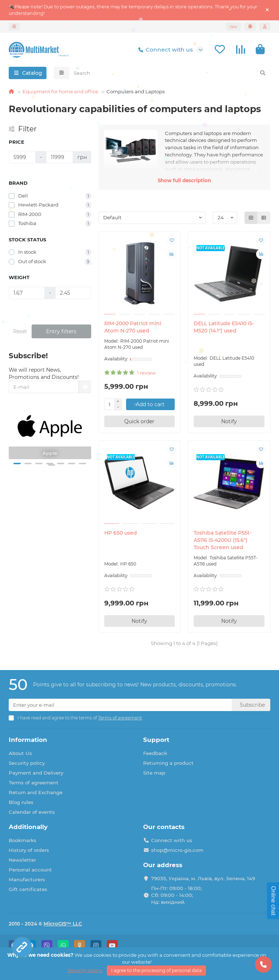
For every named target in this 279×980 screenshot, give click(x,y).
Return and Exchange (36, 792)
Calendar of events (32, 812)
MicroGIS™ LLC (63, 924)
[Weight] (27, 293)
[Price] (22, 157)
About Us (20, 753)
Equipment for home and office (60, 91)
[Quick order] (140, 421)
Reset (20, 331)
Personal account (30, 870)
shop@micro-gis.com (177, 850)
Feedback (155, 753)
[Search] (170, 73)
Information (28, 740)
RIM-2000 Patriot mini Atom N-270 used (133, 327)
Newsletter (22, 860)
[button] (17, 464)
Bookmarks (23, 840)
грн (233, 26)
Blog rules (21, 802)
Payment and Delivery (36, 773)
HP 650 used (121, 533)
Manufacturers (27, 879)
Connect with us (164, 50)
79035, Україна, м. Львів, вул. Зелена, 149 (203, 878)
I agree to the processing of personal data (156, 970)
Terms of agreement (34, 783)
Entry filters (61, 331)
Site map (154, 773)
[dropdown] (14, 26)
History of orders (29, 850)
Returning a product (168, 763)
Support (156, 740)
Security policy (27, 763)
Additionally (28, 827)
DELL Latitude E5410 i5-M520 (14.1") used (224, 327)
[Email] (120, 705)
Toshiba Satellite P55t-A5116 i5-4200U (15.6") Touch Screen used (223, 540)
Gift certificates (28, 889)
